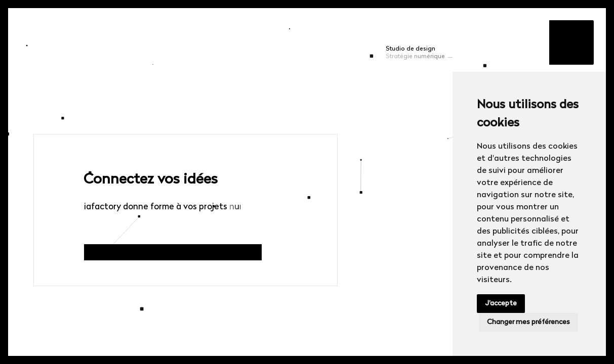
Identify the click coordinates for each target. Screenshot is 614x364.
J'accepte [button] (501, 304)
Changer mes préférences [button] (528, 322)
